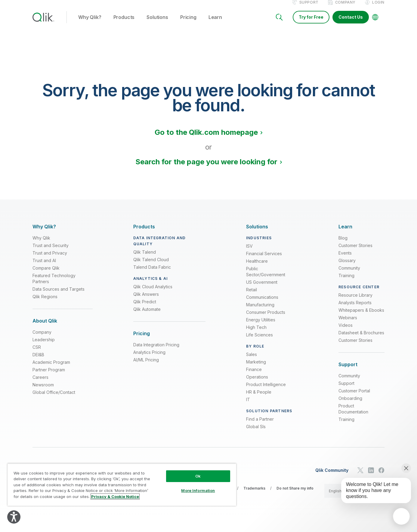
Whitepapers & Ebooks (361, 316)
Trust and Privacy (50, 259)
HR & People (259, 398)
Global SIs (256, 433)
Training (346, 282)
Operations (257, 383)
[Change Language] (375, 23)
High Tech (256, 334)
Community (349, 274)
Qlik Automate (147, 315)
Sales (252, 361)
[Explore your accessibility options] (14, 517)
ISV (249, 252)
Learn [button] (215, 24)
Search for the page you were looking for (206, 168)
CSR (37, 353)
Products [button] (124, 24)
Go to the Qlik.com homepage (206, 139)
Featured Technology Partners (54, 285)
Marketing (256, 368)
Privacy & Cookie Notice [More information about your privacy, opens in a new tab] (115, 496)
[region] (122, 485)
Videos (346, 331)
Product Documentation (353, 415)
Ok (198, 476)
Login (378, 9)
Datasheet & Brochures (361, 339)
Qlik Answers (146, 300)
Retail (252, 296)
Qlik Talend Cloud (151, 266)
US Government (262, 288)
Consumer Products (266, 319)
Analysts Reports (355, 309)
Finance (254, 376)
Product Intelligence (266, 391)
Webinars (348, 324)
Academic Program (51, 368)
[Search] (279, 23)
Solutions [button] (157, 24)
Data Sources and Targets (59, 295)
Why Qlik (41, 244)
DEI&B (38, 361)
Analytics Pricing (149, 359)
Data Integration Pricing (156, 351)
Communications (262, 303)
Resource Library (355, 301)
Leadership (44, 346)
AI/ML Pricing (146, 366)
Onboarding (350, 405)
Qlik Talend (145, 258)
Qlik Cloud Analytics (153, 293)
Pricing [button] (188, 24)
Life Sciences (259, 341)
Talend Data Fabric (152, 273)
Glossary (347, 267)
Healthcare (257, 267)
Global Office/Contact (54, 399)
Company (345, 9)
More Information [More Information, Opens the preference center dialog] (198, 490)
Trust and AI (44, 267)
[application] (401, 516)
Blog (343, 244)
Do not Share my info (295, 495)
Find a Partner (260, 425)
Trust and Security (51, 252)
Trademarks (254, 495)
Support (309, 9)
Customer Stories (355, 252)
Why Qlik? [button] (90, 24)
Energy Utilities (261, 326)
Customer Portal (354, 397)
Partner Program (49, 376)
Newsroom (43, 391)
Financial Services (264, 260)
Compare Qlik (46, 274)
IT (248, 406)
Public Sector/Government (266, 278)
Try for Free (311, 23)
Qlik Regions (45, 303)
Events (345, 259)
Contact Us (351, 23)
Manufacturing (260, 311)
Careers (40, 384)
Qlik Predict (145, 308)
